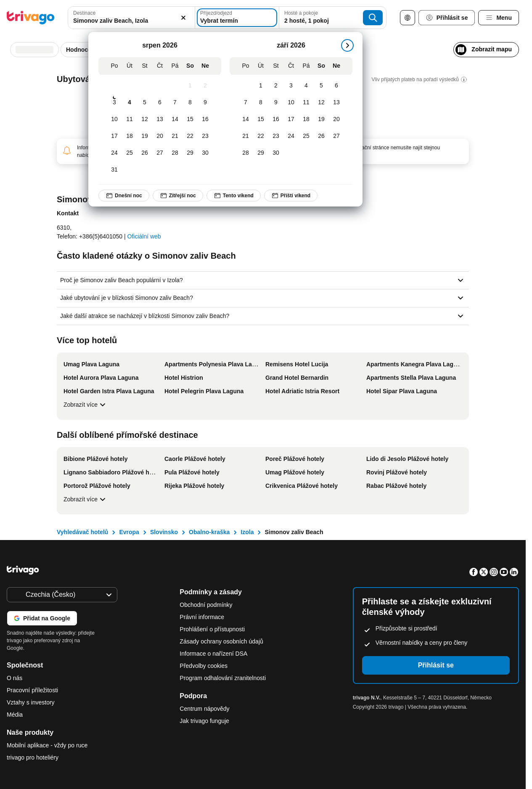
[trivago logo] (31, 18)
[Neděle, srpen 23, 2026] (205, 136)
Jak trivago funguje (204, 721)
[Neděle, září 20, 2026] (336, 119)
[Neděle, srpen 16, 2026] (205, 119)
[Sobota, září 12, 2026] (321, 103)
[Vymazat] (184, 18)
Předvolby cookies (204, 666)
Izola (247, 532)
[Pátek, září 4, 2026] (306, 86)
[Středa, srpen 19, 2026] (145, 136)
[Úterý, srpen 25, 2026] (130, 153)
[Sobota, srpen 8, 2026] (190, 103)
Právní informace (202, 617)
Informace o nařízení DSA (213, 654)
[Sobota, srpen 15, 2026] (190, 119)
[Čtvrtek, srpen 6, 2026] (160, 103)
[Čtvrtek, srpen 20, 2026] (160, 136)
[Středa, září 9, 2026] (276, 103)
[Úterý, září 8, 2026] (261, 103)
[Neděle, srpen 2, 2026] (205, 86)
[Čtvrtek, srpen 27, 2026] (160, 153)
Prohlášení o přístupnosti (212, 629)
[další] (347, 45)
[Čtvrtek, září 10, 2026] (291, 103)
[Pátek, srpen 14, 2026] (175, 119)
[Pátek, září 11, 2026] (306, 103)
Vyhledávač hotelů (82, 532)
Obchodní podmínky (206, 605)
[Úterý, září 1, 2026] (261, 86)
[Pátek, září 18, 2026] (306, 119)
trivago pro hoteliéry (33, 757)
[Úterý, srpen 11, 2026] (130, 119)
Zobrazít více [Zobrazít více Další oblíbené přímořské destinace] (86, 499)
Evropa (129, 532)
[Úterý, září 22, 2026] (261, 136)
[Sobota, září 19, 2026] (321, 119)
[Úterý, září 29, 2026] (261, 153)
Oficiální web (144, 236)
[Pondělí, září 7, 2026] (246, 103)
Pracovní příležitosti (32, 690)
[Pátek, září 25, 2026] (306, 136)
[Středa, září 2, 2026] (276, 86)
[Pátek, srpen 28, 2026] (175, 153)
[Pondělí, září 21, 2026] (246, 136)
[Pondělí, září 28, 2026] (246, 153)
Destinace (84, 13)
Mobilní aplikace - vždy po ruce (47, 745)
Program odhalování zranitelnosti (223, 678)
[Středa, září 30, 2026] (276, 153)
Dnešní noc (124, 196)
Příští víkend (291, 196)
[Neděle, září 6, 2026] (336, 86)
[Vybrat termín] (237, 18)
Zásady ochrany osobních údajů (221, 641)
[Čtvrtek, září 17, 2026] (291, 119)
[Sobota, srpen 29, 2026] (190, 153)
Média (15, 715)
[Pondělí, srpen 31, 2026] (114, 170)
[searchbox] (131, 21)
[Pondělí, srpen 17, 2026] (114, 136)
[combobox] (131, 18)
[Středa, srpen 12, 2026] (145, 119)
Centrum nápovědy (204, 709)
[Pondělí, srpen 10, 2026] (114, 119)
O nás (15, 678)
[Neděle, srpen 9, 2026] (205, 103)
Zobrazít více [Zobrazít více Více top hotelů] (86, 405)
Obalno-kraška (209, 532)
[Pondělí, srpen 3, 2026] (114, 103)
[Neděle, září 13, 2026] (336, 103)
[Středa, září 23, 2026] (276, 136)
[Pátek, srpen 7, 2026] (175, 103)
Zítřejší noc (178, 196)
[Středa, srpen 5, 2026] (145, 103)
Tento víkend (234, 196)
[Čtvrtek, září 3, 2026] (291, 86)
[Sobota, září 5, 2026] (321, 86)
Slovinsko (164, 532)
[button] (131, 18)
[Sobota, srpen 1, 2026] (190, 86)
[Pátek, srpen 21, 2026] (175, 136)
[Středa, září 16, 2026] (276, 119)
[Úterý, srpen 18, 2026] (130, 136)
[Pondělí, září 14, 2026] (246, 119)
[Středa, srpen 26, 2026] (145, 153)
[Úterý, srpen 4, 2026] (130, 103)
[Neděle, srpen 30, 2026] (205, 153)
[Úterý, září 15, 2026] (261, 119)
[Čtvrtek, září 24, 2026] (291, 136)
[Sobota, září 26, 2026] (321, 136)
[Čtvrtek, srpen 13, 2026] (160, 119)
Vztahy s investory (31, 702)
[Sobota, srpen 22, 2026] (190, 136)
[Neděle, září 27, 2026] (336, 136)
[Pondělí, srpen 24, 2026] (114, 153)
